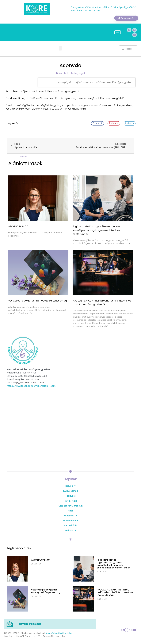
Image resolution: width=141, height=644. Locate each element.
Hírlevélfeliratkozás (29, 624)
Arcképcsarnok (70, 521)
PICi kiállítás (70, 526)
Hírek (71, 511)
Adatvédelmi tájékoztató (59, 633)
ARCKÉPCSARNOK (18, 227)
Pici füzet (71, 496)
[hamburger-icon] (118, 33)
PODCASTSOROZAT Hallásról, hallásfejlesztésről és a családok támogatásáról (115, 593)
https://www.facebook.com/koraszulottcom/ (32, 386)
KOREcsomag (70, 491)
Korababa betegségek (72, 74)
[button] (60, 49)
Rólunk (70, 486)
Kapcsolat (70, 516)
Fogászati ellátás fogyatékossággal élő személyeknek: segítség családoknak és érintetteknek (96, 231)
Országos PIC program (71, 506)
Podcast (71, 531)
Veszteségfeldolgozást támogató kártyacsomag (38, 301)
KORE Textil (71, 501)
